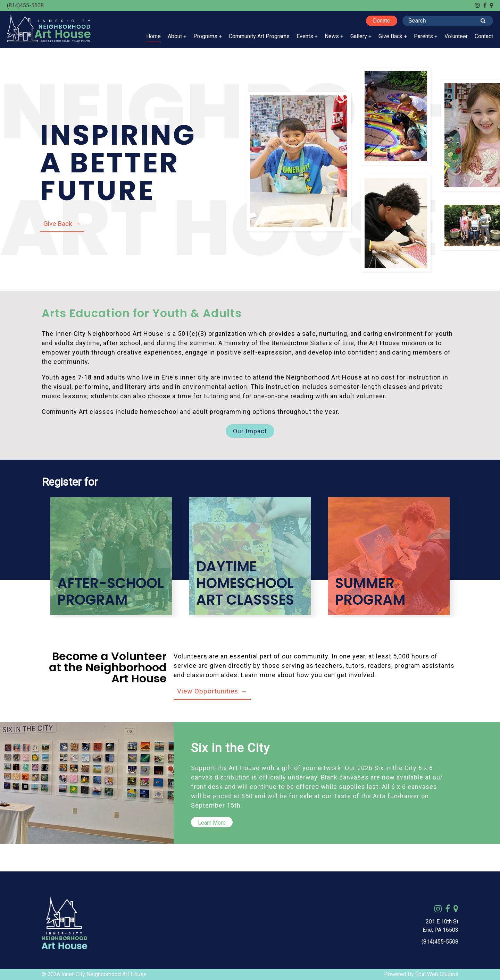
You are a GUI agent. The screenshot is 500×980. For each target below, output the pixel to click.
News (332, 36)
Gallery (359, 36)
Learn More (212, 823)
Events (305, 36)
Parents (423, 36)
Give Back (390, 36)
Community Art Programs (259, 36)
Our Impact (250, 431)
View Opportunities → (212, 691)
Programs (205, 36)
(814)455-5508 (25, 5)
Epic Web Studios (437, 974)
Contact (484, 36)
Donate (382, 21)
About (175, 36)
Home (153, 36)
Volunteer (456, 36)
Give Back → (62, 224)
